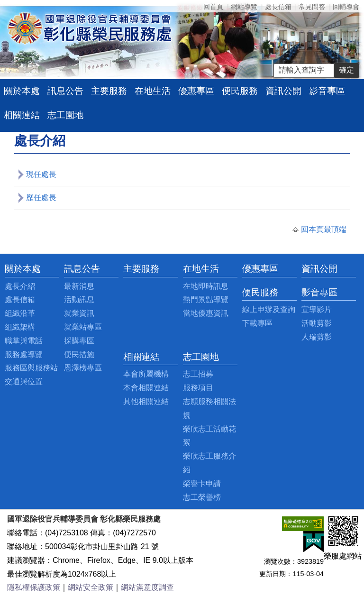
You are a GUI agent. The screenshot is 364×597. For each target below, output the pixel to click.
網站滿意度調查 (147, 587)
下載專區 (257, 323)
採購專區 (79, 341)
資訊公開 (283, 91)
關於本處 (22, 91)
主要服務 (109, 91)
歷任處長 (41, 197)
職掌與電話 (24, 341)
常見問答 (312, 7)
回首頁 (213, 7)
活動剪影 (317, 323)
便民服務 (240, 91)
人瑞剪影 (317, 337)
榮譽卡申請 (202, 483)
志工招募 (198, 374)
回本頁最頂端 (324, 229)
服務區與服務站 (31, 368)
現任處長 (41, 174)
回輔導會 (346, 7)
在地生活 (153, 91)
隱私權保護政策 (34, 587)
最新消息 (79, 286)
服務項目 (198, 388)
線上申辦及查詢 (269, 309)
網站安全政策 (91, 587)
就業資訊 (79, 313)
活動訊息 (79, 299)
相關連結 (22, 115)
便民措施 (79, 354)
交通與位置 (24, 381)
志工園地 (65, 115)
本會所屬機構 (146, 374)
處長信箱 (278, 7)
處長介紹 (20, 286)
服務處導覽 (24, 354)
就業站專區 (83, 327)
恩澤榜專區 (83, 368)
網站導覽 (244, 7)
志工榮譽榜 (202, 497)
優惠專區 (196, 91)
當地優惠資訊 (206, 313)
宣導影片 (317, 309)
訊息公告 (65, 91)
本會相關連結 (146, 388)
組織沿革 (20, 313)
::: (7, 269)
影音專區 (327, 91)
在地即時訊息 (206, 286)
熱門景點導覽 (206, 299)
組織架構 (20, 327)
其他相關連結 (146, 401)
